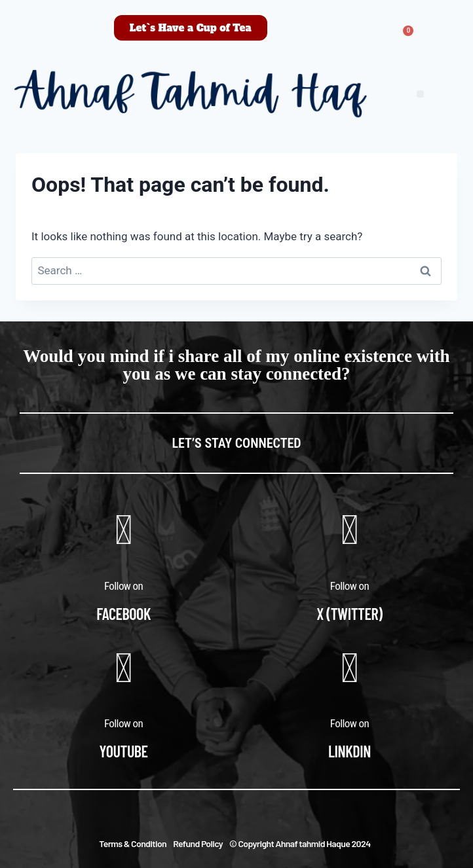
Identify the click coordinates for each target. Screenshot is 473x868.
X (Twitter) (349, 614)
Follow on (123, 586)
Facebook (123, 614)
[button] (420, 94)
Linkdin (350, 751)
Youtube (124, 751)
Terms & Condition (133, 843)
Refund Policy (198, 843)
